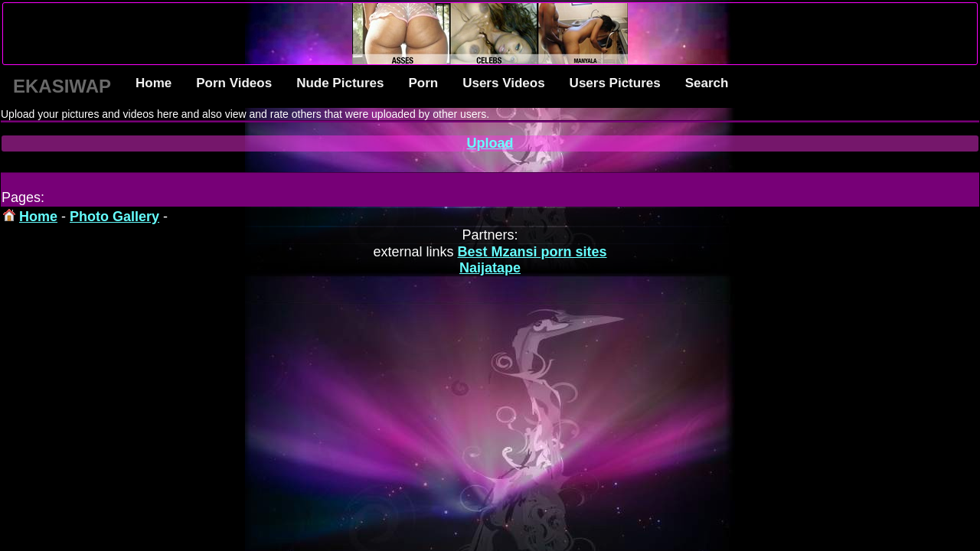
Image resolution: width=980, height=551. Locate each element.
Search (707, 83)
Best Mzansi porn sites (532, 252)
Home (154, 83)
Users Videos (503, 83)
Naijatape (490, 268)
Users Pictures (615, 83)
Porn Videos (234, 83)
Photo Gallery (114, 217)
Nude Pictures (340, 83)
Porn (423, 83)
